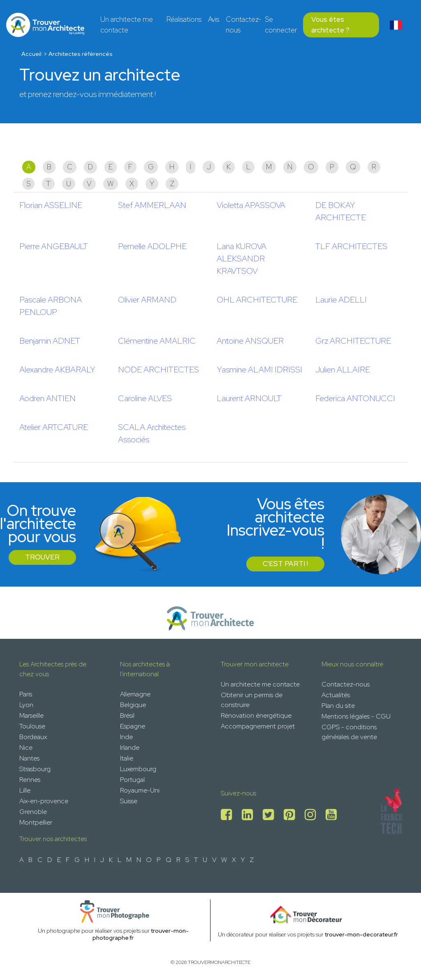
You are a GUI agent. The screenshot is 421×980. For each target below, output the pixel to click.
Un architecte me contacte (127, 25)
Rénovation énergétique (256, 715)
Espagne (133, 726)
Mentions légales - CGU (356, 716)
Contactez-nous (244, 25)
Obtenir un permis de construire (252, 700)
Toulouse (32, 726)
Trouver (42, 557)
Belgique (133, 705)
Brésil (127, 715)
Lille (25, 790)
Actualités (336, 695)
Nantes (29, 758)
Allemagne (135, 694)
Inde (126, 737)
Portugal (132, 780)
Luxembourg (138, 769)
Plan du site (338, 706)
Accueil (31, 54)
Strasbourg (35, 769)
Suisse (129, 801)
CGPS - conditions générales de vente (349, 732)
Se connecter (281, 25)
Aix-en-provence (44, 801)
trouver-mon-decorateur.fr (361, 934)
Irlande (130, 748)
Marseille (31, 715)
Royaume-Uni (140, 790)
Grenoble (33, 812)
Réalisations (184, 19)
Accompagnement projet (258, 726)
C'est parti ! (285, 564)
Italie (127, 758)
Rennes (30, 780)
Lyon (26, 705)
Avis (214, 19)
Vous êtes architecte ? (330, 25)
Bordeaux (33, 737)
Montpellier (36, 822)
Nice (26, 748)
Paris (26, 694)
